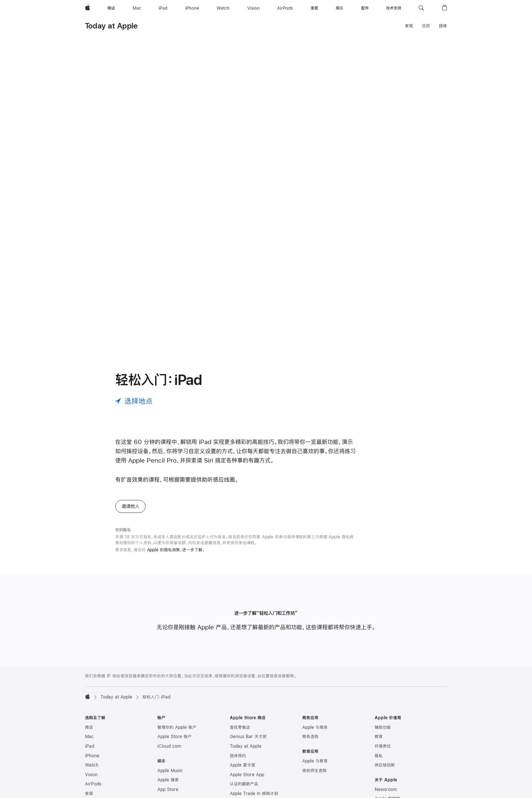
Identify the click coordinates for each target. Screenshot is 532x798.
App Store (168, 789)
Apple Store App (247, 775)
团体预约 (238, 756)
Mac (89, 737)
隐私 (379, 756)
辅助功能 (383, 727)
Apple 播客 (168, 780)
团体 (443, 26)
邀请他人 (130, 506)
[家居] (314, 8)
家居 (89, 794)
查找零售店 (240, 727)
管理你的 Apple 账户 (177, 727)
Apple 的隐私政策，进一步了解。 (176, 550)
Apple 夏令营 (243, 765)
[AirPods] (285, 8)
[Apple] (88, 8)
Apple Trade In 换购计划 (254, 794)
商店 (89, 727)
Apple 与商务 (315, 727)
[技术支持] (394, 8)
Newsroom (386, 789)
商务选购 (310, 737)
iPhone (92, 756)
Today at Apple (111, 26)
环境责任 (383, 746)
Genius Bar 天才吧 (248, 737)
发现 (409, 26)
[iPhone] (192, 8)
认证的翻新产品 (244, 784)
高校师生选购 (314, 771)
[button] (421, 8)
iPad (90, 746)
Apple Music (170, 771)
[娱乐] (340, 8)
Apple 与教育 (315, 761)
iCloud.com (169, 746)
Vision (91, 775)
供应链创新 (385, 765)
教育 (379, 737)
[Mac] (137, 8)
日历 (426, 26)
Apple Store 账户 (175, 737)
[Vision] (253, 8)
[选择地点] (134, 401)
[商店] (111, 8)
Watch (92, 765)
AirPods (93, 784)
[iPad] (163, 8)
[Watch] (223, 8)
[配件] (365, 8)
